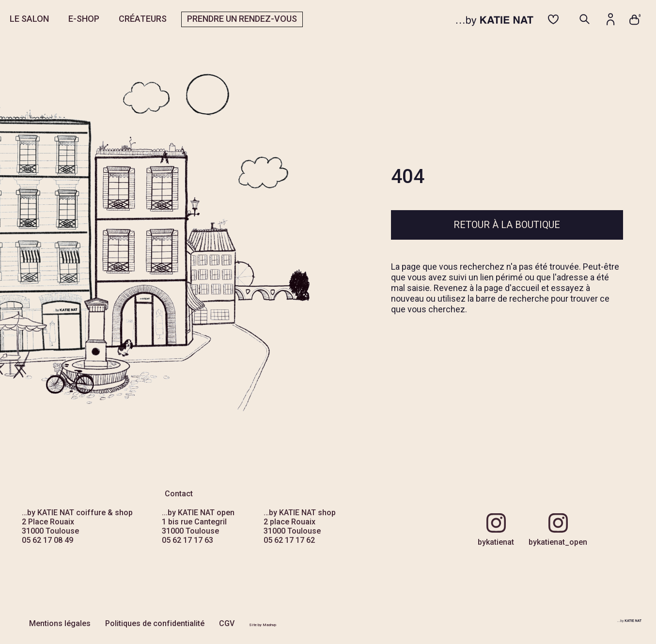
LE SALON (29, 19)
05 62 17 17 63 (187, 540)
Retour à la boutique (507, 225)
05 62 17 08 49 (47, 540)
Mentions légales (60, 623)
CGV (227, 623)
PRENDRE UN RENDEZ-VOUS (242, 19)
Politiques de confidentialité (155, 623)
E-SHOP (84, 19)
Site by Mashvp (263, 625)
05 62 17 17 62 (289, 540)
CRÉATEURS (143, 19)
